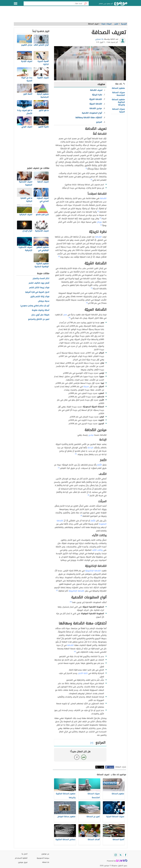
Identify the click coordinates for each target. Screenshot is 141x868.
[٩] (76, 454)
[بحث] (85, 4)
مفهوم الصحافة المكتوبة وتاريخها (118, 102)
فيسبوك (111, 767)
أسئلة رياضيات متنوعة (41, 310)
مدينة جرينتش (44, 301)
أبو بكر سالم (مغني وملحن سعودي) (35, 306)
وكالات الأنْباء (97, 550)
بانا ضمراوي (99, 39)
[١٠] (59, 468)
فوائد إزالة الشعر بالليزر (40, 297)
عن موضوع (45, 854)
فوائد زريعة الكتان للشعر (39, 288)
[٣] (100, 218)
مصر (65, 315)
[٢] (98, 211)
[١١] (89, 495)
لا (77, 757)
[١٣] (71, 602)
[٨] (70, 317)
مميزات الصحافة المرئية (118, 110)
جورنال (99, 222)
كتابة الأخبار (83, 673)
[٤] (101, 225)
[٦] (92, 288)
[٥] (59, 256)
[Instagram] (116, 855)
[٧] (87, 303)
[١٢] (57, 590)
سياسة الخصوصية (43, 858)
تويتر (102, 767)
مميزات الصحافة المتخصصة (118, 94)
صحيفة (86, 386)
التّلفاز (100, 465)
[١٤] (75, 651)
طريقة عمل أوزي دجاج (40, 315)
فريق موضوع (23, 862)
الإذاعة (90, 448)
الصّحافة (103, 198)
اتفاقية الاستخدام (21, 858)
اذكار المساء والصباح (41, 279)
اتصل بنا (25, 854)
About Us (46, 862)
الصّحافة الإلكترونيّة (93, 571)
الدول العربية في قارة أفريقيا (37, 292)
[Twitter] (121, 855)
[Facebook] (125, 855)
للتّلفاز (93, 521)
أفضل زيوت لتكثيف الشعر (39, 283)
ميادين (91, 435)
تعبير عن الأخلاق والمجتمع (39, 319)
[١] (86, 168)
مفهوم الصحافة (118, 88)
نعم (84, 757)
